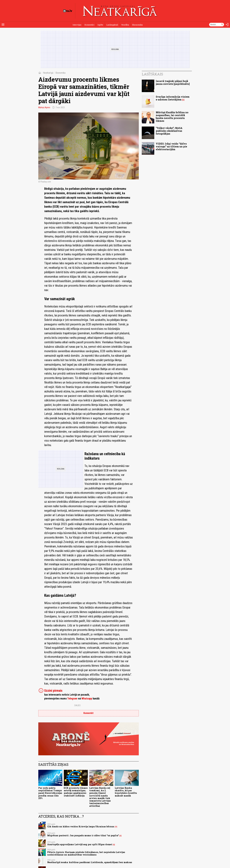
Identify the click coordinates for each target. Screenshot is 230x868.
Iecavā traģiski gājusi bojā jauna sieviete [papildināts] (173, 82)
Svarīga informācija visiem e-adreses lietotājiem (173, 98)
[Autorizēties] (227, 25)
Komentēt (88, 713)
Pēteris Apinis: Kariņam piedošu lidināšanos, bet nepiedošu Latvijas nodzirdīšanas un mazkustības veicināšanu (86, 853)
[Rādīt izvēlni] (3, 25)
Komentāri (89, 25)
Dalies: (78, 705)
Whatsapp (87, 699)
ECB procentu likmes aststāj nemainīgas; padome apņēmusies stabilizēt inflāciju (76, 792)
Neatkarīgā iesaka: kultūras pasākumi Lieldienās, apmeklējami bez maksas (90, 862)
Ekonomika (137, 25)
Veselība (125, 25)
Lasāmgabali (112, 25)
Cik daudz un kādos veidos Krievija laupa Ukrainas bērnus (81, 826)
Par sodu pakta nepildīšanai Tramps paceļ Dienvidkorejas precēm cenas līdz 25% (50, 793)
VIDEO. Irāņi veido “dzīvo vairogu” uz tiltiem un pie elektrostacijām (171, 146)
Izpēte (100, 25)
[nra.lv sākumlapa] (68, 11)
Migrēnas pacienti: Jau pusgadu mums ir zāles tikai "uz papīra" (83, 835)
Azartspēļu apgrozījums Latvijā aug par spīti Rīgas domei (80, 844)
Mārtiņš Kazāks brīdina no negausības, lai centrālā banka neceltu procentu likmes (172, 117)
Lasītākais (152, 74)
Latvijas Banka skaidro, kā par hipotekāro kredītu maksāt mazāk (126, 792)
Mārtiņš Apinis (44, 107)
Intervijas (77, 25)
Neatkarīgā (48, 73)
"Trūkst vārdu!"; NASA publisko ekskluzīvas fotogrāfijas (169, 131)
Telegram (72, 699)
